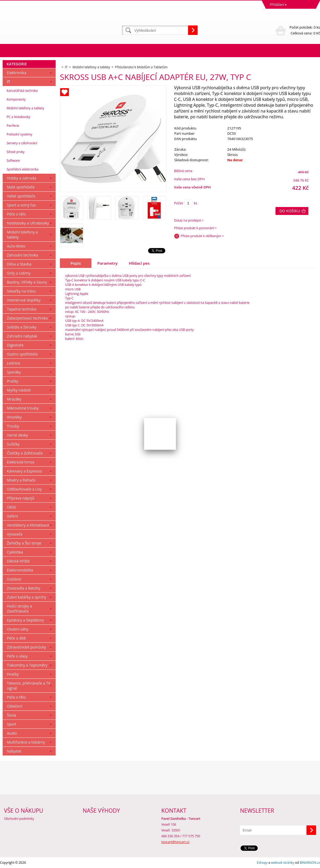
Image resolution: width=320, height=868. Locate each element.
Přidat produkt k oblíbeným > (202, 236)
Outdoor (14, 579)
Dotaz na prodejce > (189, 220)
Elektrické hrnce (21, 462)
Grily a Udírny (19, 273)
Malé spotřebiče (21, 187)
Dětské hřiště (18, 561)
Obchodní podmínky (19, 819)
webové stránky (283, 863)
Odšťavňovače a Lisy (24, 489)
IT (8, 82)
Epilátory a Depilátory (25, 620)
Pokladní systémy (19, 134)
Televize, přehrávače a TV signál (29, 686)
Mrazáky (14, 399)
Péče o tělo (16, 214)
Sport (12, 724)
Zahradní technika (23, 255)
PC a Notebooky (18, 117)
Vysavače (15, 534)
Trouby (13, 426)
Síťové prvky (16, 152)
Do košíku (290, 211)
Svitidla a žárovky (22, 327)
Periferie (13, 126)
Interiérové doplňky (24, 300)
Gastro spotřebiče (22, 354)
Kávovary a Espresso (25, 471)
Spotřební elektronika (23, 169)
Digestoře (15, 345)
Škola (12, 715)
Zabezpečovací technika (27, 318)
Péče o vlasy (17, 656)
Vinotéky (14, 417)
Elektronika (17, 73)
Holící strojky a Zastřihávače (19, 609)
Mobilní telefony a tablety (25, 108)
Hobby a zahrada (22, 178)
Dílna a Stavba (19, 264)
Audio (12, 733)
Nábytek (14, 751)
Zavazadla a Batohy (24, 588)
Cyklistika (15, 552)
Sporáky (14, 372)
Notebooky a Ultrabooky (28, 223)
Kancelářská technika (22, 91)
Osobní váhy (18, 629)
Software (13, 161)
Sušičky (13, 444)
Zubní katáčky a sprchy (26, 597)
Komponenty (16, 99)
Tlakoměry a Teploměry (27, 665)
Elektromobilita (20, 570)
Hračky (13, 674)
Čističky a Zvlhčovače (25, 453)
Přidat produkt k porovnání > (195, 228)
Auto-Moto (16, 246)
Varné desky (17, 435)
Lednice (14, 363)
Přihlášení (277, 5)
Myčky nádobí (19, 390)
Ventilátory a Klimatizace (28, 525)
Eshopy (262, 863)
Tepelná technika (22, 309)
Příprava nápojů (21, 498)
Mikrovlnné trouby (23, 408)
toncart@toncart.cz (175, 842)
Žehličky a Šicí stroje (24, 543)
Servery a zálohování (22, 143)
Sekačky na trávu (21, 291)
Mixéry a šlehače (21, 480)
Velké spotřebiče (21, 196)
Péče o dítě (16, 638)
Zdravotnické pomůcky (26, 647)
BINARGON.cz (310, 863)
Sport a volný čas (21, 205)
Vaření (12, 516)
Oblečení (15, 706)
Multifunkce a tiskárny (26, 742)
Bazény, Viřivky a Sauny (27, 282)
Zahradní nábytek (22, 336)
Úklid (11, 507)
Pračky (13, 381)
